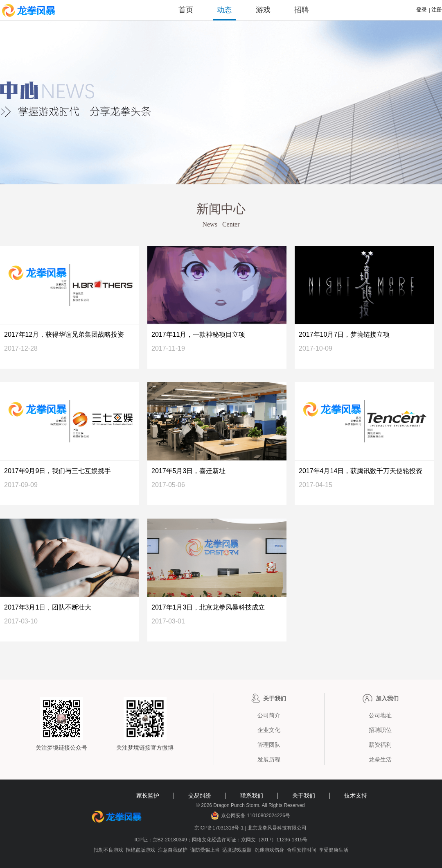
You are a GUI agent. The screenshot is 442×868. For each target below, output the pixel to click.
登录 (422, 10)
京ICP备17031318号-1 (220, 828)
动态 (224, 10)
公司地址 (380, 715)
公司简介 (269, 715)
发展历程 (269, 759)
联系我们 (252, 796)
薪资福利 (380, 745)
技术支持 (356, 796)
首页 (186, 10)
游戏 (263, 10)
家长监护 (148, 796)
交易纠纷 (200, 796)
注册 (437, 10)
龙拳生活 (380, 759)
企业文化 (269, 730)
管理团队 (269, 745)
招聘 (302, 10)
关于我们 (304, 796)
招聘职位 (380, 730)
